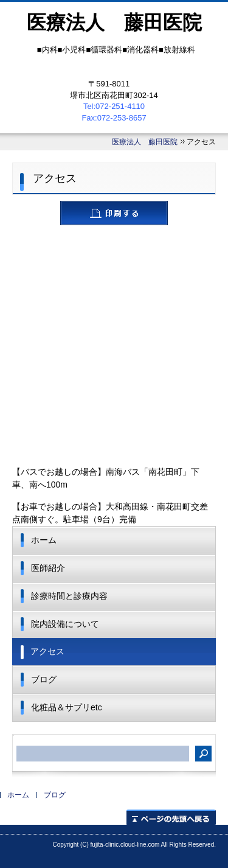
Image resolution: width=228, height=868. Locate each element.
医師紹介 (48, 568)
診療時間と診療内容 (69, 596)
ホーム (44, 540)
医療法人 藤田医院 (145, 142)
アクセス (47, 651)
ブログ (44, 679)
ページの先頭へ (171, 817)
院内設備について (65, 624)
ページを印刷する (114, 213)
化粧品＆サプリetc (67, 707)
